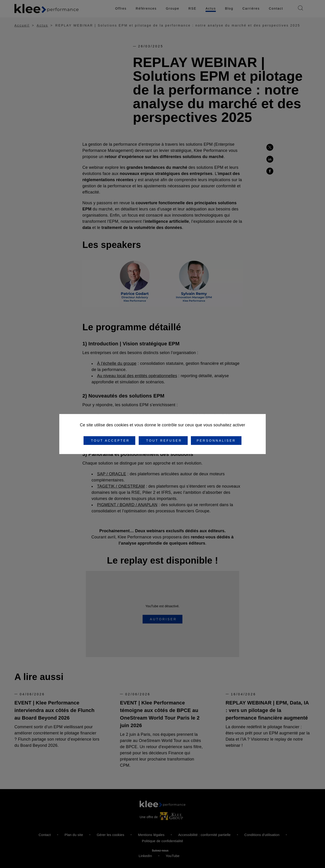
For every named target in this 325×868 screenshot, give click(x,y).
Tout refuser (163, 441)
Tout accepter (110, 441)
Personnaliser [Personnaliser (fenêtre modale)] (216, 441)
